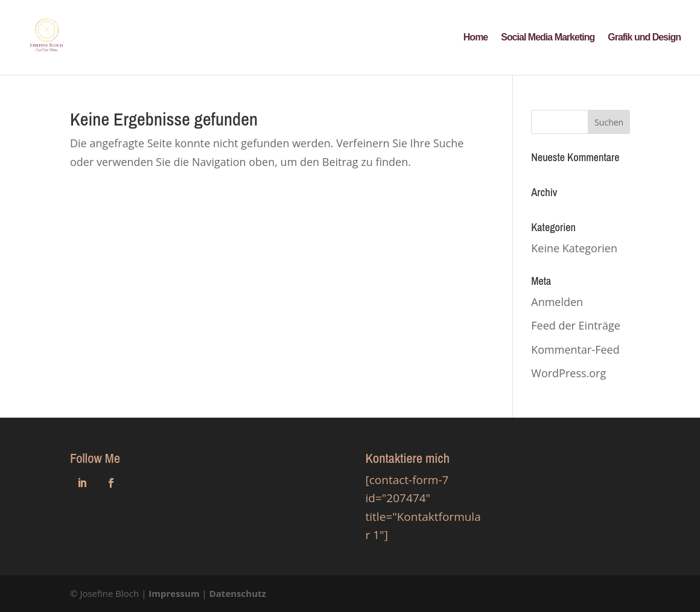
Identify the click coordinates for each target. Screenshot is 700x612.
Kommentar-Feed (575, 349)
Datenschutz (238, 593)
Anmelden (557, 302)
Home (476, 38)
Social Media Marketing (548, 38)
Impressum (174, 593)
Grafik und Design (644, 38)
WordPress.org (568, 373)
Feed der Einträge (576, 325)
